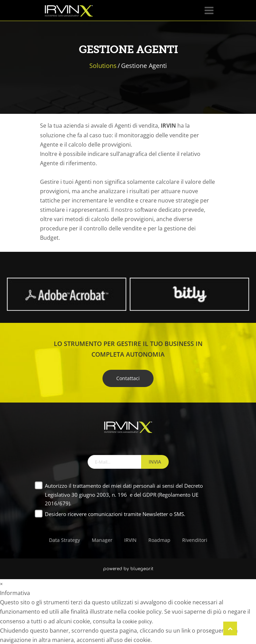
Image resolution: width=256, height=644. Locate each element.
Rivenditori (195, 540)
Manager (102, 540)
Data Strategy (65, 540)
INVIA (155, 462)
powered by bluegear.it (128, 569)
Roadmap (159, 540)
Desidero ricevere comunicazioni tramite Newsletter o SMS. (115, 514)
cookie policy (137, 621)
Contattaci (128, 378)
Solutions (103, 66)
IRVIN (130, 540)
